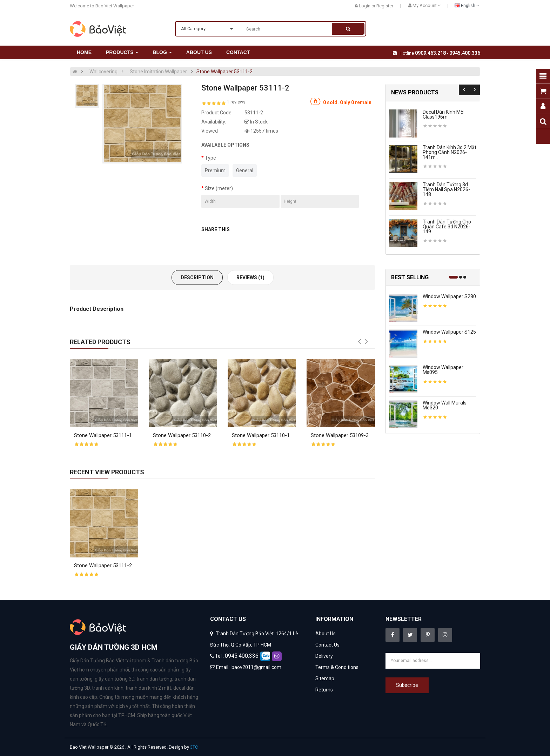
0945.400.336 (465, 53)
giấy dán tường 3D (115, 679)
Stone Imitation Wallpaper (158, 72)
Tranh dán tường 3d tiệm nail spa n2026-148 (446, 189)
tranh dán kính (108, 688)
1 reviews (236, 102)
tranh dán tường (154, 679)
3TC (194, 747)
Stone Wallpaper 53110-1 (261, 435)
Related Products (100, 342)
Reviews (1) (250, 277)
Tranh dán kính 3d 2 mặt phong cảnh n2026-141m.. (450, 152)
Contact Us (327, 645)
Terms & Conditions (337, 667)
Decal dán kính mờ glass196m (443, 114)
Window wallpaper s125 (449, 332)
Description (197, 277)
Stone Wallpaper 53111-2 (224, 72)
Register (385, 6)
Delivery (324, 656)
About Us (326, 634)
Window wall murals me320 (445, 405)
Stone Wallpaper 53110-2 (182, 435)
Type (210, 158)
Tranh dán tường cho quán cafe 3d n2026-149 (447, 227)
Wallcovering (103, 72)
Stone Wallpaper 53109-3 (340, 435)
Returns (324, 690)
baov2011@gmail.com (256, 667)
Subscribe (407, 685)
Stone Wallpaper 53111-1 (103, 435)
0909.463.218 (430, 53)
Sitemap (325, 678)
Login (365, 6)
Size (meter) (219, 188)
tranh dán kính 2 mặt (148, 688)
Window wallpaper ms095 (443, 370)
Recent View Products (107, 472)
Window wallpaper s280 (449, 296)
